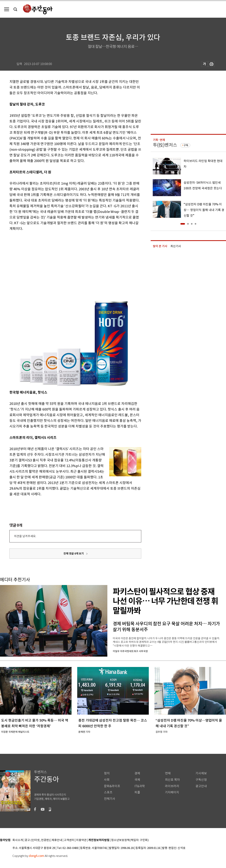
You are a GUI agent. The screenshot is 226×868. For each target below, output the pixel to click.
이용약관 (81, 840)
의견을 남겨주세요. (25, 536)
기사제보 (201, 773)
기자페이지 (172, 792)
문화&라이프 (112, 786)
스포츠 (108, 792)
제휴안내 (57, 840)
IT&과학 (140, 786)
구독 (186, 145)
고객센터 (69, 840)
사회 (107, 780)
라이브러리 (172, 786)
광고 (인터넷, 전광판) (37, 840)
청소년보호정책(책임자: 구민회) (130, 840)
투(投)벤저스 (165, 145)
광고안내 (201, 786)
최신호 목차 (172, 780)
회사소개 (18, 840)
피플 (137, 792)
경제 (137, 773)
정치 (107, 773)
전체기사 (110, 799)
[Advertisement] (54, 264)
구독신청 (201, 780)
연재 (168, 773)
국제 (137, 780)
